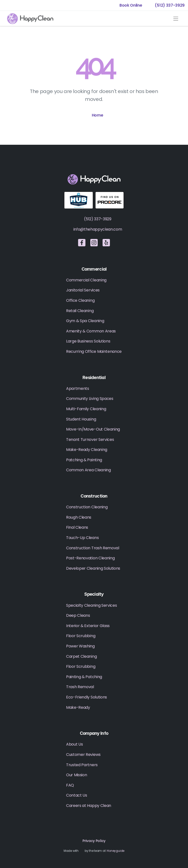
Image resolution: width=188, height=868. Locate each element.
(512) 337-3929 (98, 219)
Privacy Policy (94, 841)
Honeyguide (116, 851)
